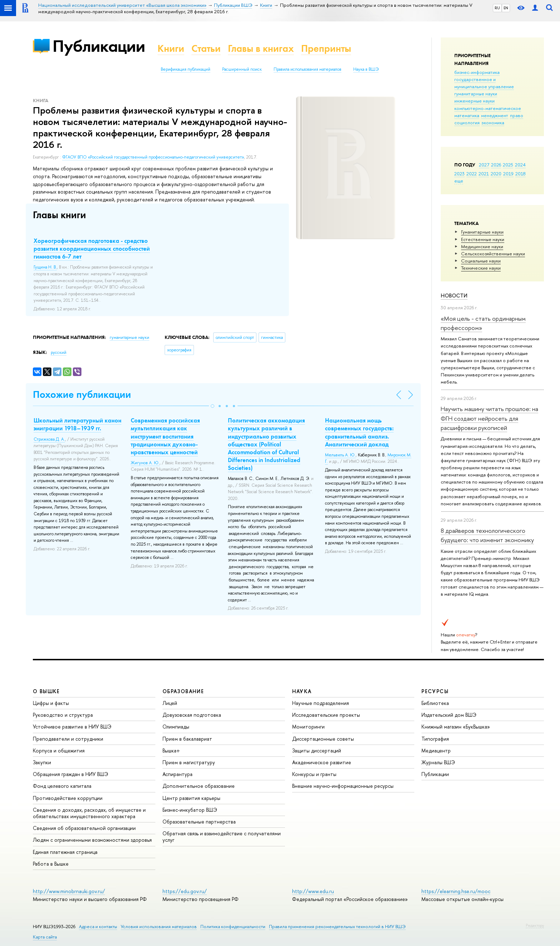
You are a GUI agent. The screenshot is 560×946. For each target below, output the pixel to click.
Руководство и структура (63, 715)
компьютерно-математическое (488, 108)
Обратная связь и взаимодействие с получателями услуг (222, 837)
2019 (508, 174)
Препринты (326, 48)
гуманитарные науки (476, 94)
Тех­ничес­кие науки (481, 268)
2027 (484, 165)
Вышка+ (171, 750)
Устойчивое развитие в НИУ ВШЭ (72, 727)
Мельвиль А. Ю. (340, 455)
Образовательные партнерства (199, 822)
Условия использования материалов (159, 927)
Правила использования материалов (307, 69)
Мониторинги (308, 727)
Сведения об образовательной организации (84, 828)
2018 (521, 174)
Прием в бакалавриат (187, 739)
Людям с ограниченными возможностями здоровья (92, 840)
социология (467, 122)
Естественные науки (483, 239)
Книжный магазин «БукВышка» (456, 727)
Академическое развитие (322, 762)
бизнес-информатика (477, 72)
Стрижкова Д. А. (49, 439)
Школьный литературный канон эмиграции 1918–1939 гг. (77, 424)
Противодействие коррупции (68, 798)
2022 (472, 174)
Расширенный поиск (242, 69)
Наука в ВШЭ (366, 69)
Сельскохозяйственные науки (493, 254)
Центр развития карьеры (191, 798)
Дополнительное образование (199, 786)
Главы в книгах (261, 48)
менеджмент (495, 115)
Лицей (170, 703)
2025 (508, 165)
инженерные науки (474, 101)
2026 (496, 165)
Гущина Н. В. (45, 267)
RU (497, 8)
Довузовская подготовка (192, 715)
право (517, 115)
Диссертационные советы (323, 739)
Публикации (99, 46)
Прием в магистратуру (189, 762)
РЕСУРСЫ (435, 691)
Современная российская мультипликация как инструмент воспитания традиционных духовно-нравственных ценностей (165, 436)
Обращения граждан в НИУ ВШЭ (71, 774)
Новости (454, 296)
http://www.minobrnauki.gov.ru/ (69, 891)
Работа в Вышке (51, 864)
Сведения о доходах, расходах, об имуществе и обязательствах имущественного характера (89, 813)
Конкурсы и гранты (314, 774)
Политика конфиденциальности (233, 927)
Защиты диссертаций (317, 750)
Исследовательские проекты (326, 715)
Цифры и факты (51, 703)
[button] (212, 406)
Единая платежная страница (65, 852)
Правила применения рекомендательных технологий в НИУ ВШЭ (337, 927)
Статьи (206, 48)
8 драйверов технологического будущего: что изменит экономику (487, 535)
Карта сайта (45, 937)
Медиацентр (436, 750)
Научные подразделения (321, 703)
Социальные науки (481, 261)
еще (459, 181)
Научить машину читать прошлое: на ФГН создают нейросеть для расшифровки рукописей (489, 418)
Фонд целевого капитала (62, 786)
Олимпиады (176, 727)
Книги (171, 48)
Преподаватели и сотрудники (68, 739)
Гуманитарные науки (482, 232)
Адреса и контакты (98, 927)
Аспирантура (177, 774)
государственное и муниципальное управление (484, 83)
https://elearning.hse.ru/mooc (456, 891)
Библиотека (435, 703)
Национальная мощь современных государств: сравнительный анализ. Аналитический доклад (359, 432)
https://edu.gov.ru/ (185, 891)
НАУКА (302, 691)
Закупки (42, 762)
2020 (496, 174)
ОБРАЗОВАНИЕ (183, 691)
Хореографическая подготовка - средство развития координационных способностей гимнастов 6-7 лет (92, 249)
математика (467, 115)
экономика (493, 122)
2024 (520, 165)
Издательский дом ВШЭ (449, 715)
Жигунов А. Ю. (145, 463)
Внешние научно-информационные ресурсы (343, 786)
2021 (484, 174)
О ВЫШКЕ (46, 691)
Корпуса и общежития (59, 750)
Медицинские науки (482, 246)
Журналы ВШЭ (438, 762)
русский (59, 352)
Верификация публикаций (186, 69)
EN (506, 8)
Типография (435, 739)
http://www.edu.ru (313, 891)
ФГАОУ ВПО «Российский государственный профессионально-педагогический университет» (153, 157)
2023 (459, 174)
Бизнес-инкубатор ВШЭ (190, 810)
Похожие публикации (82, 394)
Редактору (535, 925)
